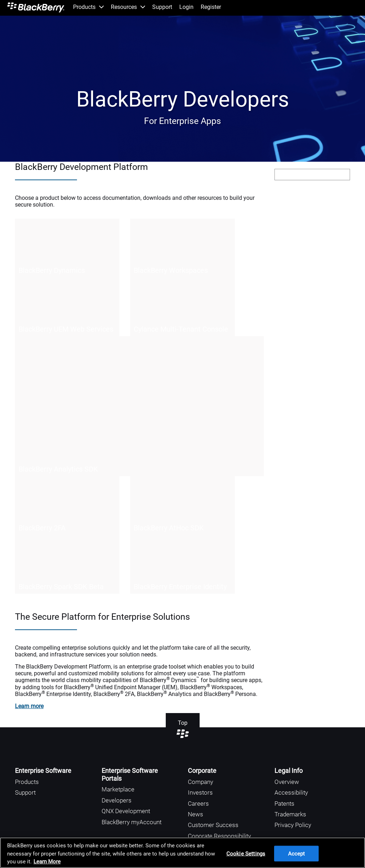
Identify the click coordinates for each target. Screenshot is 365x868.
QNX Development (126, 811)
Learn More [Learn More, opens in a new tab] (47, 862)
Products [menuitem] (88, 7)
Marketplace (118, 789)
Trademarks (290, 814)
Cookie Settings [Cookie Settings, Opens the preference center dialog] (246, 853)
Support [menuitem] (162, 7)
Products (27, 782)
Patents (284, 804)
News (196, 814)
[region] (182, 853)
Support (25, 792)
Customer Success (213, 825)
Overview (287, 782)
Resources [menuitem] (128, 7)
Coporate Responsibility (219, 836)
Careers (198, 804)
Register (211, 7)
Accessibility (291, 792)
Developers (117, 800)
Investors (200, 792)
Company (201, 782)
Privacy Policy (293, 825)
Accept (297, 853)
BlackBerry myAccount (132, 822)
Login (186, 7)
